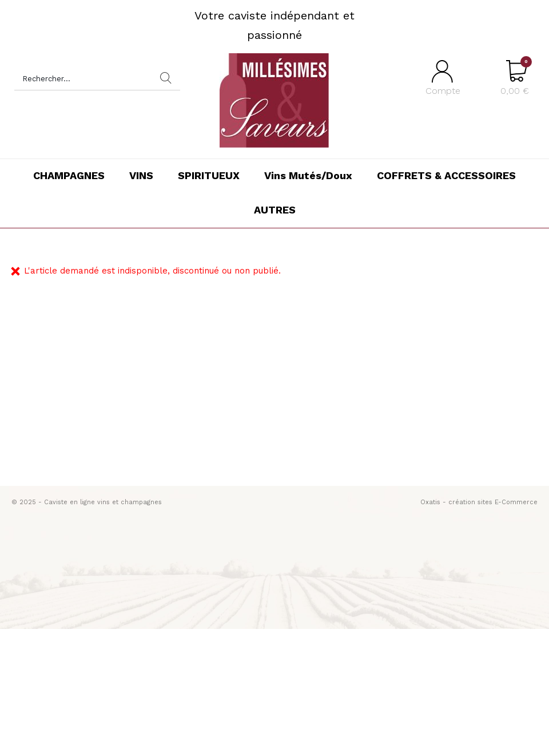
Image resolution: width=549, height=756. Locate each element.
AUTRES (275, 210)
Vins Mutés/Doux (308, 175)
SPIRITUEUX (209, 175)
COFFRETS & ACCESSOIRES (446, 175)
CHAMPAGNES (69, 175)
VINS (141, 175)
